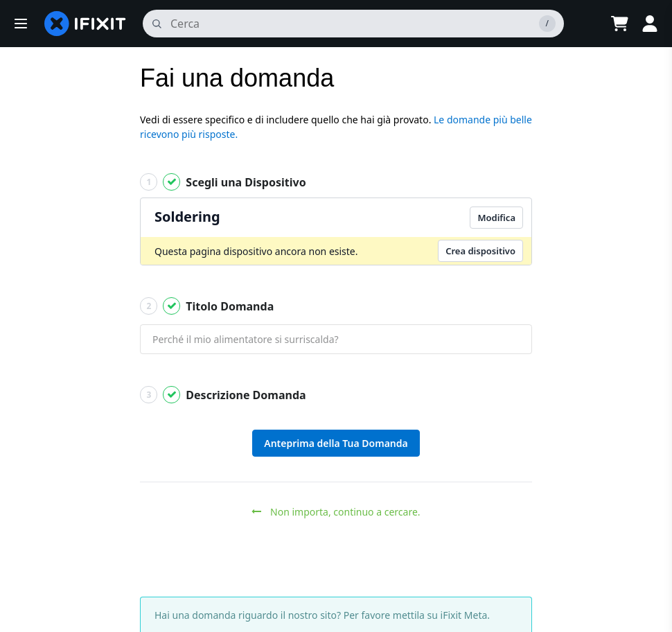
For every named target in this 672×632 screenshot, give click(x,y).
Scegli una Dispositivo (223, 182)
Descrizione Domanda (223, 395)
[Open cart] (619, 24)
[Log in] (650, 24)
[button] (21, 24)
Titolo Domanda (207, 306)
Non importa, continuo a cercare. (336, 512)
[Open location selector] (585, 24)
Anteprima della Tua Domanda (336, 443)
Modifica (496, 218)
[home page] (85, 24)
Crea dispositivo (480, 251)
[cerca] (353, 24)
